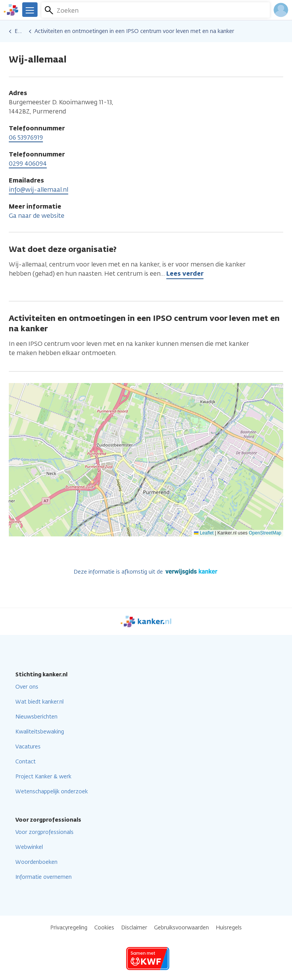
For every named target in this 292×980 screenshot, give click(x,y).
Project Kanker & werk (43, 777)
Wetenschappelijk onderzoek (52, 792)
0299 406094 (28, 164)
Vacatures (28, 747)
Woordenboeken (36, 862)
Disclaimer (134, 928)
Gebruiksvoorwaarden (181, 928)
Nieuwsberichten (36, 717)
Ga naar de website (37, 216)
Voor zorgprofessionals (44, 832)
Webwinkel (29, 847)
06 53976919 (26, 137)
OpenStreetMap (265, 533)
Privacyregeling (69, 928)
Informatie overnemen (43, 877)
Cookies (104, 928)
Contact (25, 762)
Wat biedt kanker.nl (39, 702)
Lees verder (185, 274)
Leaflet (204, 533)
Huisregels (229, 928)
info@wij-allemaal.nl (39, 190)
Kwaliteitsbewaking (40, 732)
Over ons (27, 687)
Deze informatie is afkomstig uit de (146, 572)
